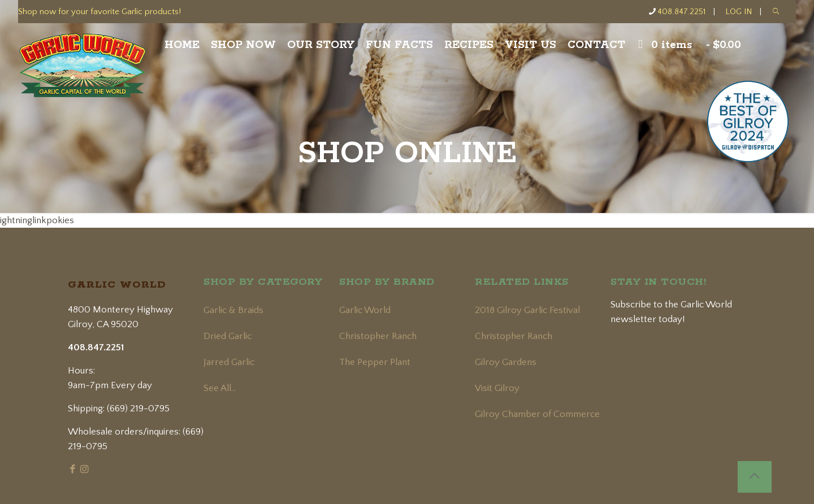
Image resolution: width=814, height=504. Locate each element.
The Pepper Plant (375, 362)
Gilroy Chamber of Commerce (537, 414)
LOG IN (739, 12)
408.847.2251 (681, 12)
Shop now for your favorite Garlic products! (99, 12)
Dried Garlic (228, 336)
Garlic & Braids (233, 310)
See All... (220, 388)
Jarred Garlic (229, 362)
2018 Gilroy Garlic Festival (527, 310)
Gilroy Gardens (506, 362)
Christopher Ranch (378, 336)
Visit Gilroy (497, 388)
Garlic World (365, 310)
